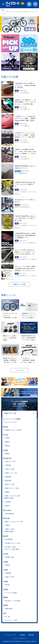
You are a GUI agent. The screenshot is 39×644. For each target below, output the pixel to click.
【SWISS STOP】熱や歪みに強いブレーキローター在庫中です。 (25, 184)
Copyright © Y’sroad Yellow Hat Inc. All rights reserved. (19, 641)
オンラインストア (11, 635)
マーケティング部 (11, 620)
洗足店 (7, 506)
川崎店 (7, 525)
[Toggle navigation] (3, 4)
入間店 (7, 438)
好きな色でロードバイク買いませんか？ (25, 201)
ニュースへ (20, 370)
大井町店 (8, 502)
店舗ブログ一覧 (10, 413)
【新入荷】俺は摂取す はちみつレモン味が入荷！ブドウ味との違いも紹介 (25, 218)
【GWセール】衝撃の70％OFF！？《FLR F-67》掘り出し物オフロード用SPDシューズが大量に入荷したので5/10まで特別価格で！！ (25, 154)
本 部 (7, 617)
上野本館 (8, 465)
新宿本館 (8, 481)
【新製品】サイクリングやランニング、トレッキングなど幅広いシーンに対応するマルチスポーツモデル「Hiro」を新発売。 (29, 319)
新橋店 (7, 492)
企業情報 (22, 635)
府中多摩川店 (10, 514)
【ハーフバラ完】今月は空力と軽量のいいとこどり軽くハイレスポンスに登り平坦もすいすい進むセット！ (25, 253)
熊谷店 (7, 446)
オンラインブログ (11, 422)
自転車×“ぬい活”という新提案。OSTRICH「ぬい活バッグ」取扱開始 (10, 361)
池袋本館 (8, 477)
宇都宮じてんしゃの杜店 (13, 430)
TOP (3, 10)
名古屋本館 (9, 539)
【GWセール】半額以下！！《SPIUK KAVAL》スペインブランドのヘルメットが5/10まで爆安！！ (26, 103)
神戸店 (7, 585)
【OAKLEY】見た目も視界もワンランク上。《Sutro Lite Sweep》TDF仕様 (25, 85)
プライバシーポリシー (20, 638)
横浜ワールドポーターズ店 (14, 522)
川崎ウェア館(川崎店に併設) (9, 530)
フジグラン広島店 (11, 593)
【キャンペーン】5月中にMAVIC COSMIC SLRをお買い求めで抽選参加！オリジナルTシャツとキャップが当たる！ (25, 269)
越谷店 (7, 442)
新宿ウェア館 (10, 484)
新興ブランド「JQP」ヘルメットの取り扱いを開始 (10, 338)
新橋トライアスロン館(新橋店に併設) (12, 497)
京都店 (7, 565)
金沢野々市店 (10, 557)
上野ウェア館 (10, 469)
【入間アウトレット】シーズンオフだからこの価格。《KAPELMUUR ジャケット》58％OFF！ (25, 135)
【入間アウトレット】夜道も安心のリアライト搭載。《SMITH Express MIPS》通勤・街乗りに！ (25, 119)
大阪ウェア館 (10, 577)
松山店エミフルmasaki (13, 601)
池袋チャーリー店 (11, 473)
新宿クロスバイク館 (12, 488)
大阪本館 (8, 573)
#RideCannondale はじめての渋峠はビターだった (25, 167)
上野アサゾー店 (10, 461)
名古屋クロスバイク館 (12, 543)
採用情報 (31, 635)
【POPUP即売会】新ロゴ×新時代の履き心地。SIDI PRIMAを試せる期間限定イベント (25, 235)
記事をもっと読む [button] (20, 284)
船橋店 (7, 454)
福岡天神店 (9, 609)
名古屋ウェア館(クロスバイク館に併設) (11, 548)
